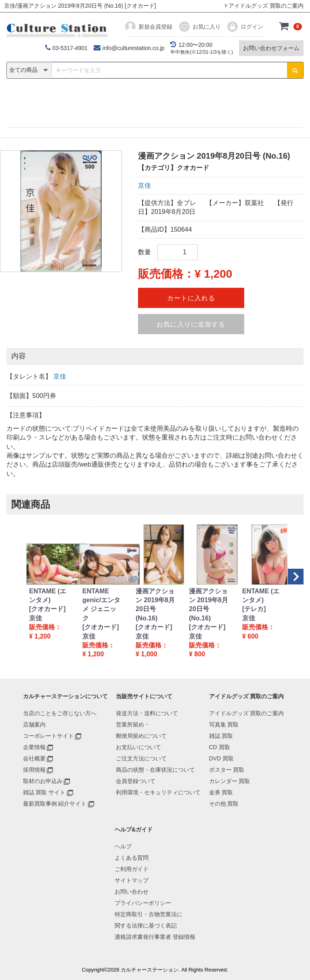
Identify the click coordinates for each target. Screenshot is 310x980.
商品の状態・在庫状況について (155, 770)
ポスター (158, 99)
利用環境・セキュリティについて (158, 792)
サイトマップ (132, 880)
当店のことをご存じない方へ (60, 713)
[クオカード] (47, 609)
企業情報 (34, 747)
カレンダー (201, 99)
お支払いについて (138, 747)
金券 (239, 99)
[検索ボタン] (295, 70)
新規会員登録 (148, 27)
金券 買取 (221, 792)
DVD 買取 (221, 758)
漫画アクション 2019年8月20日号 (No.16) (155, 605)
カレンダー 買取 (230, 781)
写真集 (40, 99)
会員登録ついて (136, 781)
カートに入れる (191, 298)
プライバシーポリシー (143, 903)
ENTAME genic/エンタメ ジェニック (101, 605)
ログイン (245, 27)
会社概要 (34, 758)
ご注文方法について (141, 758)
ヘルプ (123, 846)
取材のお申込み (43, 781)
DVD (123, 99)
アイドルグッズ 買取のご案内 (264, 6)
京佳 (145, 185)
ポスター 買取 (227, 770)
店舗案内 (34, 725)
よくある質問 (132, 858)
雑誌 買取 (221, 736)
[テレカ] (254, 609)
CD (97, 99)
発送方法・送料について (147, 713)
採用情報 (34, 770)
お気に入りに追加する (191, 324)
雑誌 (71, 99)
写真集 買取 (224, 725)
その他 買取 (224, 804)
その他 (270, 99)
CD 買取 (220, 747)
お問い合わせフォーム (271, 48)
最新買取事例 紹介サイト (55, 804)
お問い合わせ (132, 892)
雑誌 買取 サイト (44, 792)
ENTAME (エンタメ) (48, 596)
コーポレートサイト (48, 736)
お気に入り (200, 27)
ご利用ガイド (132, 869)
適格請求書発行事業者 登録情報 (155, 937)
